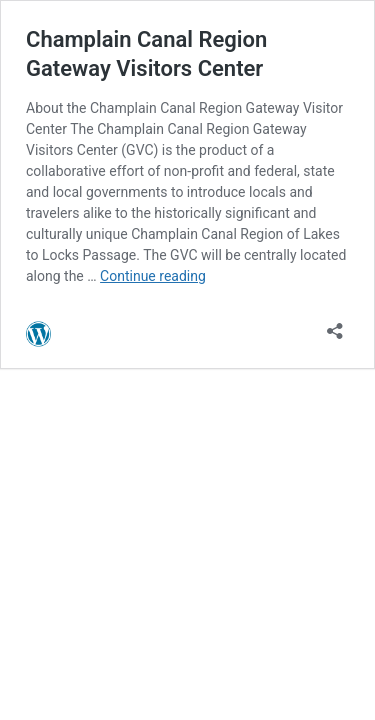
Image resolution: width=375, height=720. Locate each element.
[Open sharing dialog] (335, 324)
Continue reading (153, 276)
